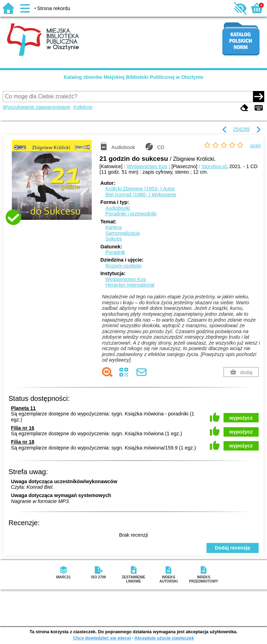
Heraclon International (130, 285)
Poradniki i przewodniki (131, 214)
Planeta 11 (23, 408)
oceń (256, 146)
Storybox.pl (214, 166)
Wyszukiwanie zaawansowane (37, 107)
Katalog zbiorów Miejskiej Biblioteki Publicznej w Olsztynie (133, 77)
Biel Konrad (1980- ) (141, 195)
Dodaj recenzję (233, 548)
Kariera (113, 227)
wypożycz (241, 418)
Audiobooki (118, 208)
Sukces (114, 239)
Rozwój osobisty (123, 266)
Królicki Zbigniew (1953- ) (140, 189)
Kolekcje (83, 107)
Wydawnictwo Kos (147, 166)
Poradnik (115, 252)
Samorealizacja (122, 233)
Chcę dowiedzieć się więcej (102, 638)
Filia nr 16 (23, 428)
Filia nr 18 (23, 442)
